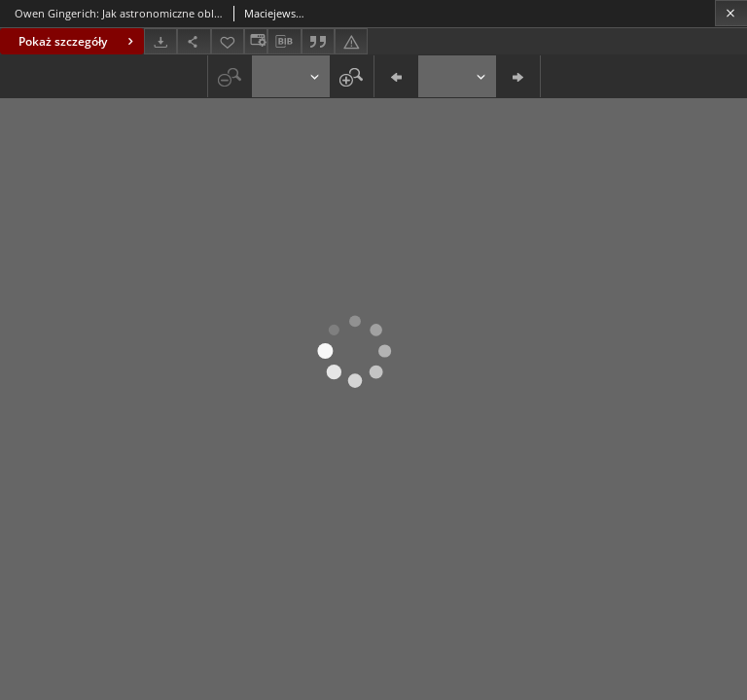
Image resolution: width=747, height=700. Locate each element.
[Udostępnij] (194, 41)
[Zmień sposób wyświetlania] (256, 41)
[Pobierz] (160, 41)
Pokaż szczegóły (78, 41)
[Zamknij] (731, 13)
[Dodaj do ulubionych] (228, 41)
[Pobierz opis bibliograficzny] (284, 42)
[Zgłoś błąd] (351, 41)
